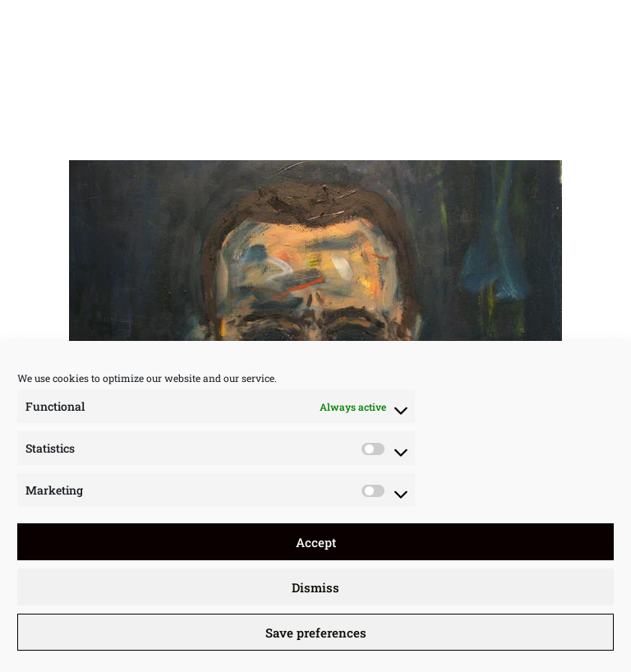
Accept (316, 542)
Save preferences (316, 633)
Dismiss (315, 587)
